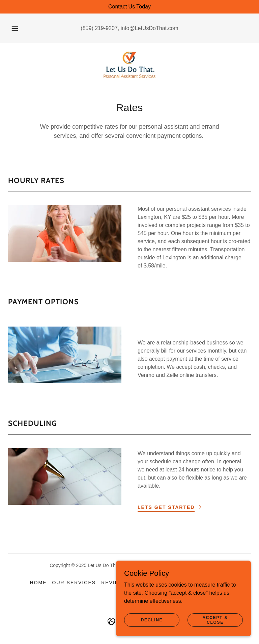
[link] (129, 65)
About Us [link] (148, 583)
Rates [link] (177, 583)
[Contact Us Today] (129, 7)
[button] (19, 28)
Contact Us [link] (211, 583)
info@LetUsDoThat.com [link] (150, 28)
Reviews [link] (114, 583)
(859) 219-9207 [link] (99, 28)
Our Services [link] (74, 583)
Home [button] (38, 583)
